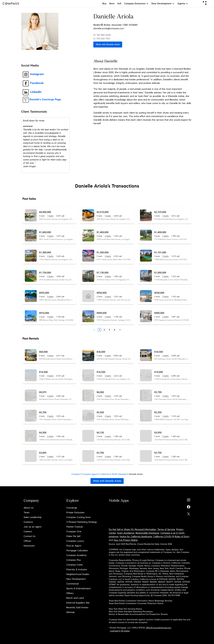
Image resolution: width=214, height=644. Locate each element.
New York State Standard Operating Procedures (131, 612)
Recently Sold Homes (77, 607)
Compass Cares (75, 565)
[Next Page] (120, 330)
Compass (76, 474)
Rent (112, 3)
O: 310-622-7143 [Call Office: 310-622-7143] (102, 39)
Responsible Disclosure (147, 533)
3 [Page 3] (109, 330)
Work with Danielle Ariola (108, 44)
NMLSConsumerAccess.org (158, 628)
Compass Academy (76, 555)
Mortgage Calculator (77, 550)
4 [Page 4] (114, 330)
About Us (29, 508)
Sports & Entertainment (78, 588)
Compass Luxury (75, 541)
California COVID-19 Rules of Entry (171, 536)
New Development (76, 579)
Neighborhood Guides (78, 574)
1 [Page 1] (99, 330)
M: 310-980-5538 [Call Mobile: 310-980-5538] (102, 35)
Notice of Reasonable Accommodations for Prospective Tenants (138, 614)
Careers (28, 531)
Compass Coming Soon (78, 517)
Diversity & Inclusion (77, 569)
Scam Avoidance (126, 533)
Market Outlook (75, 527)
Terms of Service (166, 529)
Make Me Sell (73, 536)
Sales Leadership (33, 517)
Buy (104, 3)
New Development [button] (163, 3)
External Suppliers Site (78, 603)
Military (70, 593)
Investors (28, 522)
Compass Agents (90, 474)
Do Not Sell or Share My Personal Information (132, 529)
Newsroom (29, 546)
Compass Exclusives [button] (136, 3)
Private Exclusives (75, 512)
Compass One (74, 531)
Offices (27, 541)
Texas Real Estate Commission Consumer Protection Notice (136, 603)
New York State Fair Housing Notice (125, 609)
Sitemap (70, 612)
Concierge (72, 508)
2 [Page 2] (104, 330)
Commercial (72, 584)
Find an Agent (74, 546)
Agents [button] (183, 3)
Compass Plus (74, 560)
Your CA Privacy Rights (126, 540)
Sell (119, 3)
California (105, 474)
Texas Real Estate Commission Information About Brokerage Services (141, 601)
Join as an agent (32, 527)
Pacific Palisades (119, 474)
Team (27, 512)
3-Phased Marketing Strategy (82, 522)
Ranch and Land (75, 598)
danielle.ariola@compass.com (109, 28)
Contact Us (29, 536)
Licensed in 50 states (120, 631)
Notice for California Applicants (136, 536)
